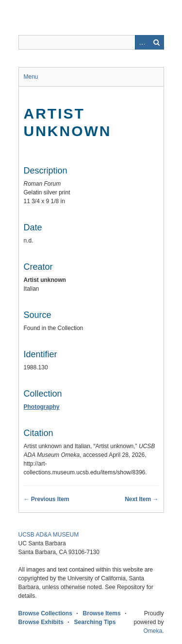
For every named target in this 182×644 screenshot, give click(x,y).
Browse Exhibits (41, 622)
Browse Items (102, 613)
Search (157, 42)
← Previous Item (47, 499)
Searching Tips (95, 622)
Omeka (153, 631)
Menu (31, 77)
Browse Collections (45, 613)
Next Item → (141, 499)
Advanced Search (142, 42)
